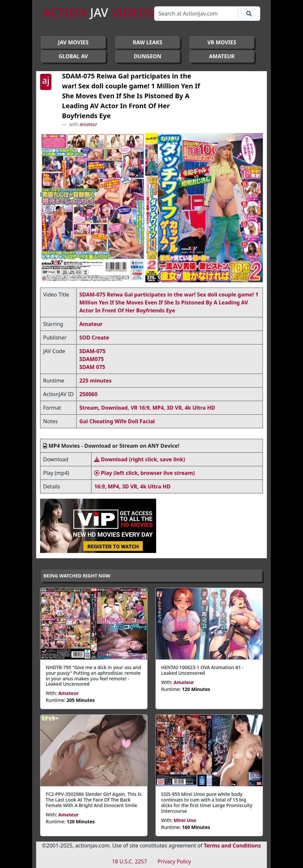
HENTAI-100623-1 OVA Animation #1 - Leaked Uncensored (202, 670)
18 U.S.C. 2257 (130, 861)
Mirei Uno (185, 820)
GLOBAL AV (73, 56)
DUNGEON (147, 56)
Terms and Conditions (233, 845)
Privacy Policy (174, 861)
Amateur (88, 124)
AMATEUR (222, 56)
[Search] (196, 14)
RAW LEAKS (148, 42)
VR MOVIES (222, 42)
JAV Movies (73, 42)
